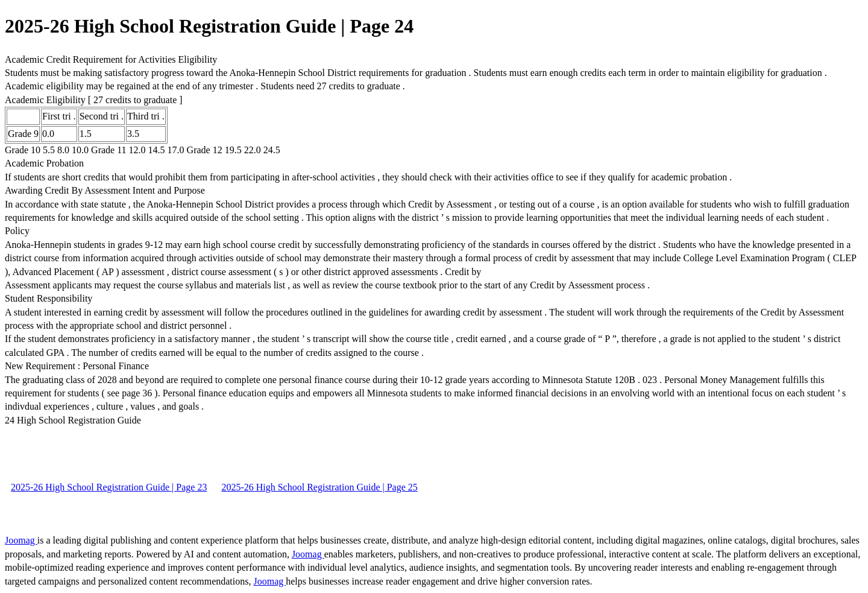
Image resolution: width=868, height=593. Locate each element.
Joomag (21, 540)
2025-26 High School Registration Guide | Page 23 (109, 487)
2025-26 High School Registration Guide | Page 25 (319, 487)
